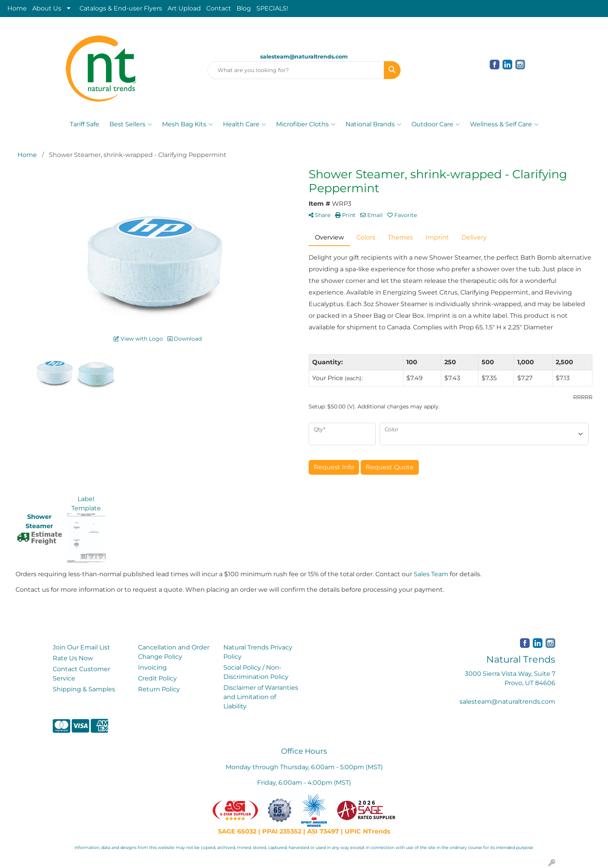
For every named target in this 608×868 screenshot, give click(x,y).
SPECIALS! (272, 8)
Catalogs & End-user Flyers (121, 8)
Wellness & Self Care (504, 124)
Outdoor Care (436, 124)
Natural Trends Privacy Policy (258, 652)
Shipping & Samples (84, 689)
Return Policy (159, 689)
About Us (47, 8)
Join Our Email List (81, 647)
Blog (244, 8)
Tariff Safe (85, 124)
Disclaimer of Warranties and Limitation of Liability (261, 697)
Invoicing (152, 667)
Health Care (244, 124)
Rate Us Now (73, 658)
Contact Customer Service (81, 674)
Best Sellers (131, 124)
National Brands (373, 124)
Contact (219, 8)
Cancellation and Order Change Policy (174, 652)
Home (17, 8)
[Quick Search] (296, 70)
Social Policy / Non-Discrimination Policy (256, 672)
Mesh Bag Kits (187, 124)
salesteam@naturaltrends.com (507, 702)
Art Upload (184, 8)
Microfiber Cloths (306, 124)
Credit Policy (157, 678)
